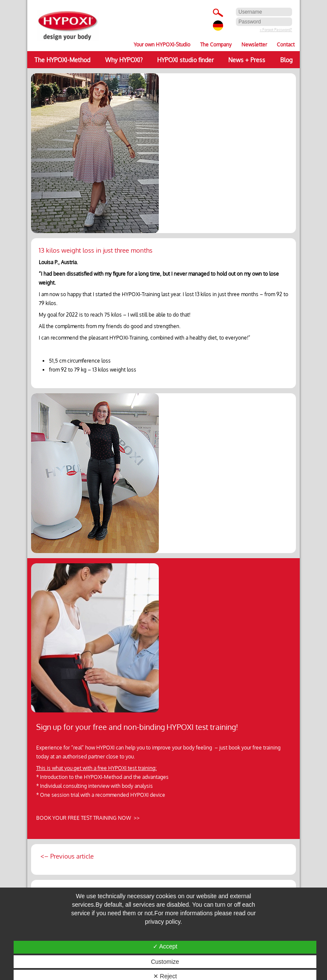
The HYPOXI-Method (62, 60)
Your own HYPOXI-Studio (162, 45)
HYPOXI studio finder (185, 60)
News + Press (247, 60)
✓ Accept (165, 946)
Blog (286, 60)
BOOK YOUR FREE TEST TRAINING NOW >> (88, 818)
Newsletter (254, 45)
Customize (165, 962)
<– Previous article (66, 856)
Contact (286, 45)
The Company (216, 45)
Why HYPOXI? (124, 60)
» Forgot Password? (276, 30)
